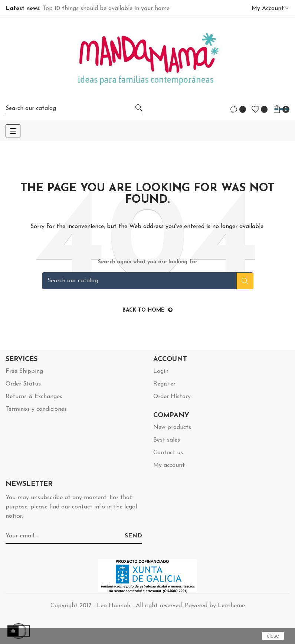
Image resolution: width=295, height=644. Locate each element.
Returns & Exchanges (34, 397)
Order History (172, 397)
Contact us (168, 453)
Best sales (167, 440)
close (273, 636)
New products (172, 427)
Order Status (23, 384)
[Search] (74, 108)
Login (161, 371)
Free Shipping (24, 371)
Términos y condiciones (36, 409)
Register (164, 384)
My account (169, 465)
